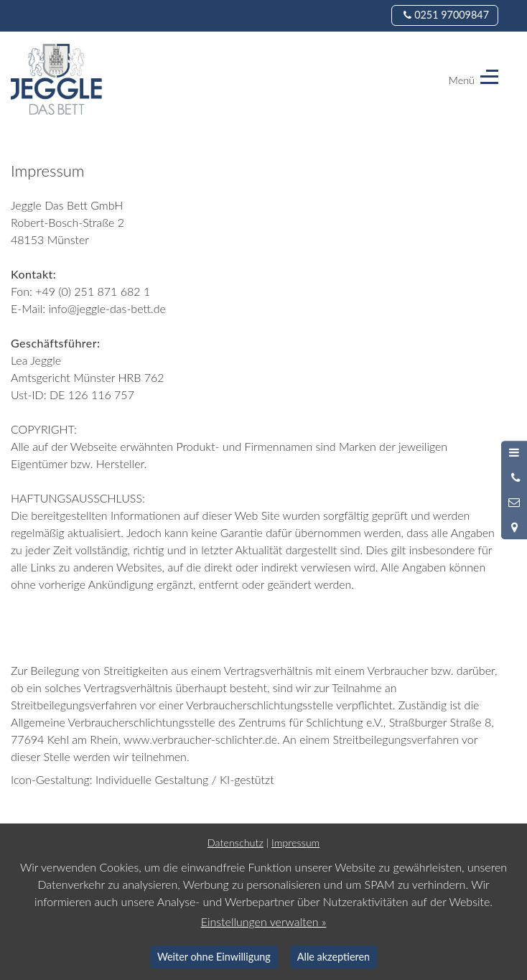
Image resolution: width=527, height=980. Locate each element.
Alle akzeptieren (334, 957)
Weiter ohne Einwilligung (214, 957)
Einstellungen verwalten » (264, 921)
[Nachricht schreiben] (514, 503)
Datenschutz (235, 843)
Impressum (295, 843)
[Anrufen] (514, 477)
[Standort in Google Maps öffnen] (514, 527)
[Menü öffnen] (514, 453)
